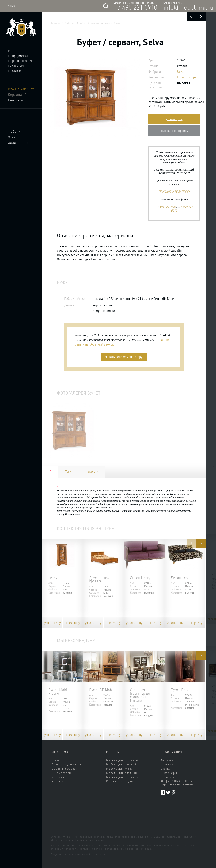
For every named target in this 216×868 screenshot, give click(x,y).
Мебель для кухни (119, 769)
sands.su (100, 854)
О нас (13, 137)
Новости (167, 764)
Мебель (14, 51)
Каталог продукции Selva (105, 23)
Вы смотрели (61, 773)
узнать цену (174, 119)
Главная (56, 23)
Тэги (68, 471)
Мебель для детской (121, 764)
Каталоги (92, 471)
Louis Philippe (187, 77)
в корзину (73, 623)
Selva (83, 23)
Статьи (166, 769)
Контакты (16, 100)
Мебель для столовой (122, 777)
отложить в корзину (174, 131)
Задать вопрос (20, 143)
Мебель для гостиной (122, 760)
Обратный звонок (65, 769)
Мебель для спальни (122, 773)
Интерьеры (169, 773)
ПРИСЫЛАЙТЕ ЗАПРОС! (174, 191)
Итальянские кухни (121, 781)
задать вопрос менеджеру (124, 357)
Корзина (18, 94)
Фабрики (16, 131)
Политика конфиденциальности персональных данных (177, 781)
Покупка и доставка (66, 764)
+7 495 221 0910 (136, 7)
